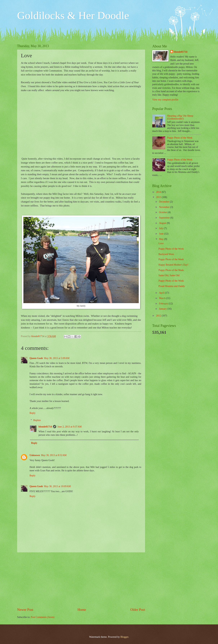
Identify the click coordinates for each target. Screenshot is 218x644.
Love (161, 243)
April (162, 293)
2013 (159, 197)
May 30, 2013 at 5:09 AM (57, 358)
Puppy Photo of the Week (180, 138)
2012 (159, 316)
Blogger (124, 637)
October (163, 212)
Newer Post (25, 610)
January (163, 309)
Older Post (138, 610)
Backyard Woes (166, 254)
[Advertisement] (81, 580)
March (163, 298)
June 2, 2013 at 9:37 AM (69, 427)
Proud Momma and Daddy (172, 286)
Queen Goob (36, 358)
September (165, 218)
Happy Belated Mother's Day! (173, 265)
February (164, 304)
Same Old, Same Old (169, 275)
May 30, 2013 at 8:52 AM (54, 455)
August (163, 223)
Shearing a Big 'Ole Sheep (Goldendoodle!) (180, 117)
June (162, 234)
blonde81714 (38, 336)
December (164, 202)
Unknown (35, 455)
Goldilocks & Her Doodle (73, 15)
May (162, 239)
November (165, 207)
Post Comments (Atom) (43, 617)
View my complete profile (165, 100)
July (161, 228)
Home (82, 610)
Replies (37, 420)
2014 (159, 192)
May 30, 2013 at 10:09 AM (57, 486)
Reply (33, 413)
